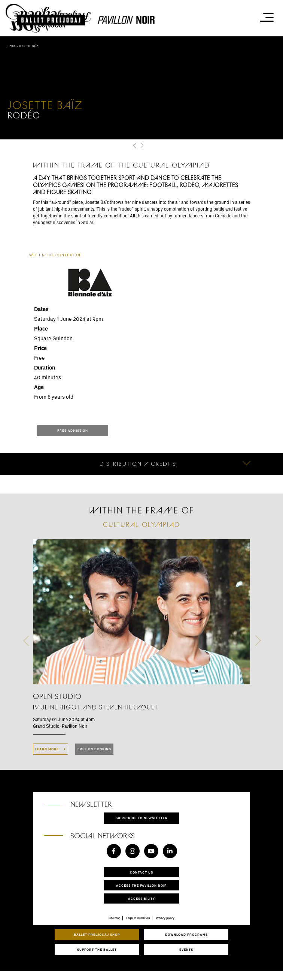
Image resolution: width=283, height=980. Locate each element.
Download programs (186, 934)
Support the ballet (97, 949)
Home (11, 46)
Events (186, 949)
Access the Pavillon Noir (141, 885)
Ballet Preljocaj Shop (97, 934)
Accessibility (141, 898)
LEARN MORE (51, 749)
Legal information (138, 918)
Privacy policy (165, 918)
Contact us (141, 872)
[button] (135, 146)
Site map (115, 918)
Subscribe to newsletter (142, 818)
